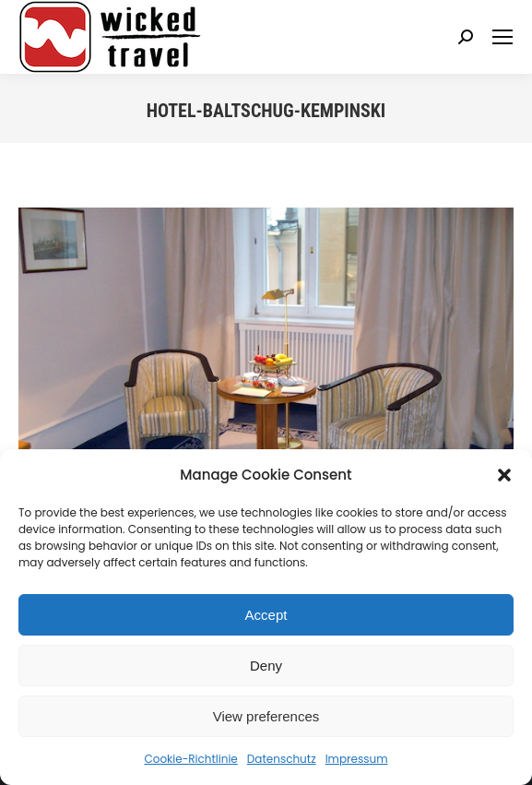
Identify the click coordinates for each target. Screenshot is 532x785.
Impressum (357, 759)
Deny (266, 666)
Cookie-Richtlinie (190, 759)
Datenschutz (282, 759)
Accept (266, 615)
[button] (504, 475)
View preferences (266, 716)
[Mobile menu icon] (502, 37)
